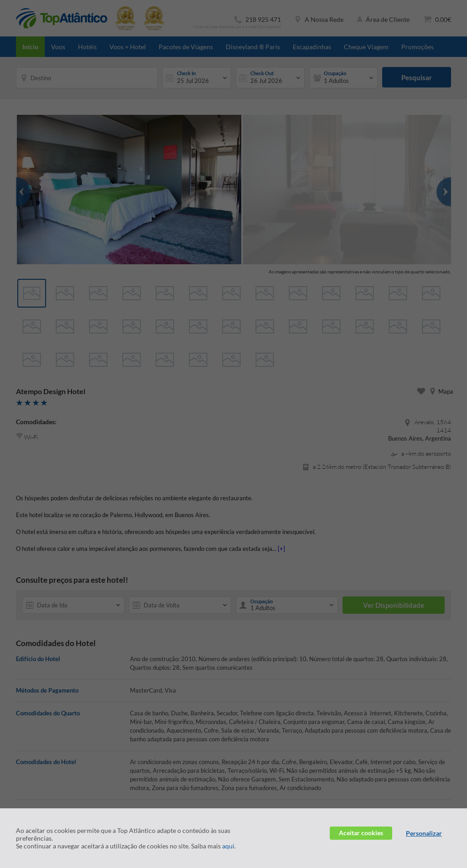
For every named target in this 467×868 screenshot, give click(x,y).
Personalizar (424, 833)
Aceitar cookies (361, 833)
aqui (228, 846)
